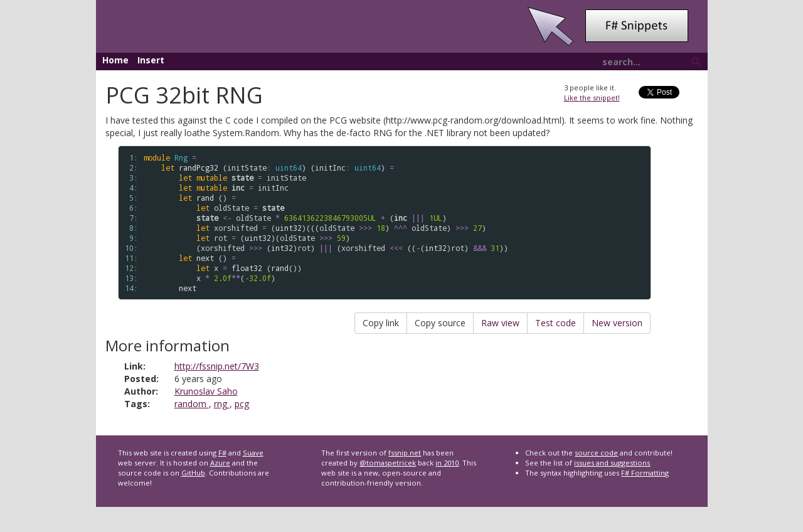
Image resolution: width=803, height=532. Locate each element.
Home (115, 60)
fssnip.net (405, 453)
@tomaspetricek (388, 463)
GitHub (193, 473)
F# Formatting (645, 473)
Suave (253, 453)
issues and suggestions (612, 463)
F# (222, 453)
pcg (242, 404)
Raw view (500, 323)
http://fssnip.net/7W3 (217, 366)
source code (596, 453)
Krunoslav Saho (206, 391)
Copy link (381, 323)
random (192, 404)
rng (222, 404)
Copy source (440, 323)
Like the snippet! (592, 98)
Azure (220, 463)
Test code (556, 323)
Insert (151, 60)
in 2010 (447, 463)
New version (617, 323)
